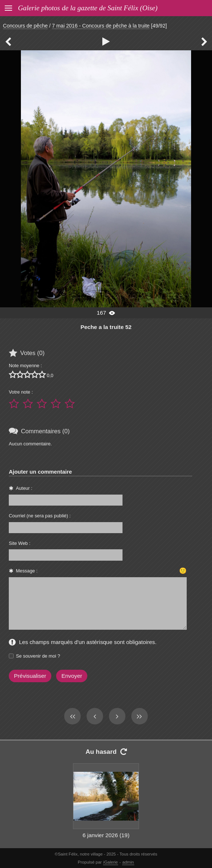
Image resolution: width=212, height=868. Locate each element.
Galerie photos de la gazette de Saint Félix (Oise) (88, 8)
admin (128, 862)
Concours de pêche (25, 26)
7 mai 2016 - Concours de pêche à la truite (101, 26)
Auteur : (24, 488)
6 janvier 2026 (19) (106, 835)
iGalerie (111, 862)
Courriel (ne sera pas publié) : (40, 516)
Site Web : (20, 543)
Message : (27, 571)
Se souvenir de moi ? (38, 656)
